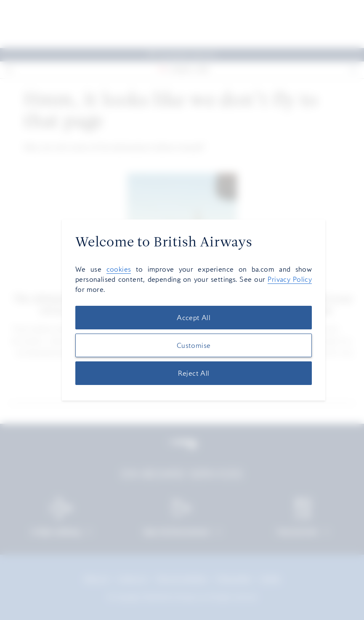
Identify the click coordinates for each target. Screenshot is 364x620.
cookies (119, 269)
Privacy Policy (290, 279)
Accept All (194, 318)
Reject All (194, 373)
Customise (194, 345)
